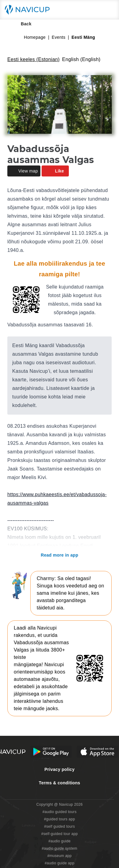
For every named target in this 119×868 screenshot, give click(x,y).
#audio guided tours (60, 812)
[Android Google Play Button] (51, 752)
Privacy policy (60, 769)
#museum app (60, 856)
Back (22, 24)
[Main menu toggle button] (108, 10)
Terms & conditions (60, 783)
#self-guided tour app (60, 834)
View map (24, 171)
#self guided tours (60, 826)
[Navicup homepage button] (29, 10)
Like (55, 171)
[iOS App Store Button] (97, 752)
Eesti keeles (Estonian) (33, 59)
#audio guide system (59, 848)
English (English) (81, 59)
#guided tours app (60, 819)
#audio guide (60, 841)
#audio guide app (60, 863)
